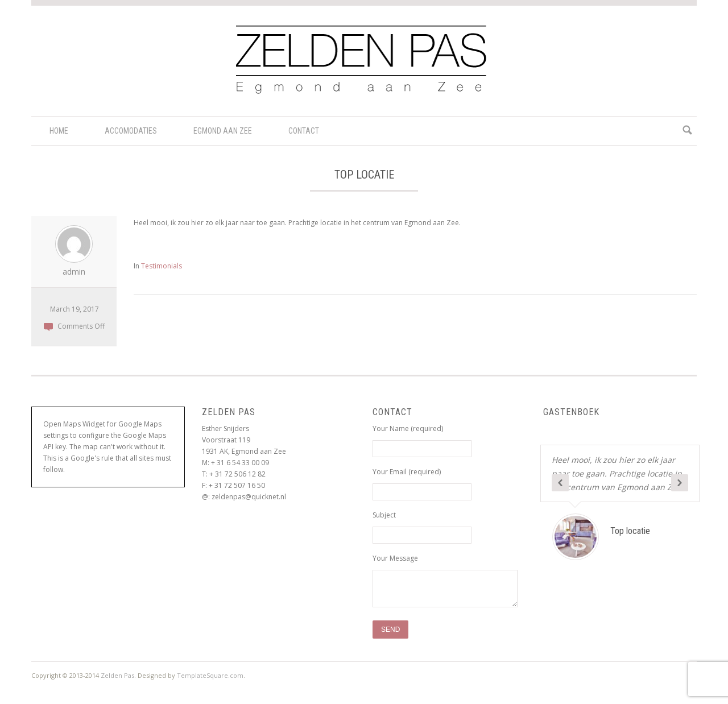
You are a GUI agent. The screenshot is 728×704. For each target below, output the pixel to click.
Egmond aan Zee (223, 131)
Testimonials (162, 266)
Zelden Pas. (118, 675)
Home (59, 131)
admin (74, 272)
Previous (560, 483)
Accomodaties (131, 131)
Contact (304, 131)
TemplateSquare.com (210, 675)
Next (680, 483)
